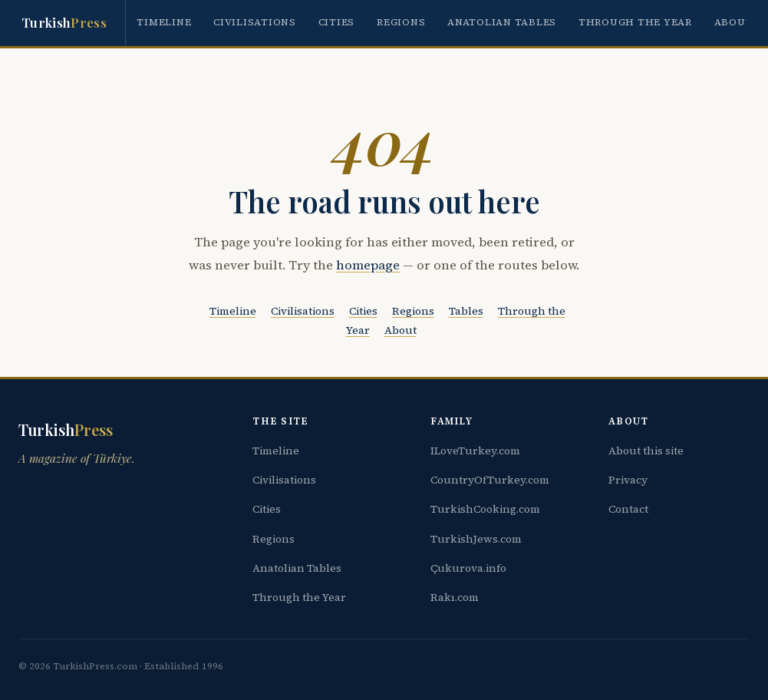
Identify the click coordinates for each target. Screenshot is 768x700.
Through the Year (635, 22)
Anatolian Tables (502, 22)
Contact (628, 509)
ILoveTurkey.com (475, 451)
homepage (368, 265)
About (734, 22)
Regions (401, 22)
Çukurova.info (468, 568)
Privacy (628, 480)
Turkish (64, 23)
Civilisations (255, 22)
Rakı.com (455, 597)
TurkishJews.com (476, 539)
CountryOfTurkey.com (490, 480)
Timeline (164, 22)
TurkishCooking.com (485, 509)
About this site (646, 451)
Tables (466, 311)
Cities (337, 22)
